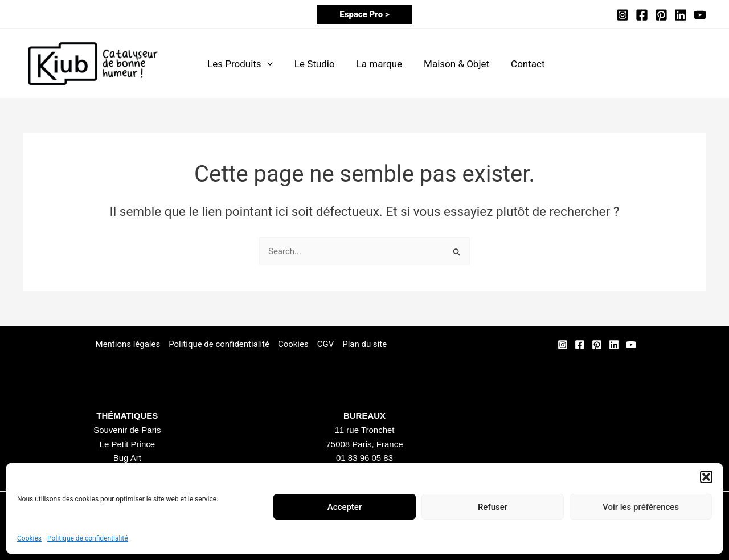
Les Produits (239, 64)
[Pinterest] (661, 15)
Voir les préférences (641, 507)
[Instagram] (622, 15)
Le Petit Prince (128, 444)
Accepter (345, 507)
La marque (374, 64)
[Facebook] (642, 15)
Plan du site (364, 344)
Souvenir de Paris (127, 430)
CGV (326, 344)
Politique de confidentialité (88, 538)
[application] (266, 64)
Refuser (493, 507)
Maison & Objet (449, 64)
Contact (517, 64)
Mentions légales (128, 344)
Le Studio (311, 64)
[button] (706, 477)
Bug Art (127, 458)
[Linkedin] (681, 15)
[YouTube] (700, 15)
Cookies (29, 538)
